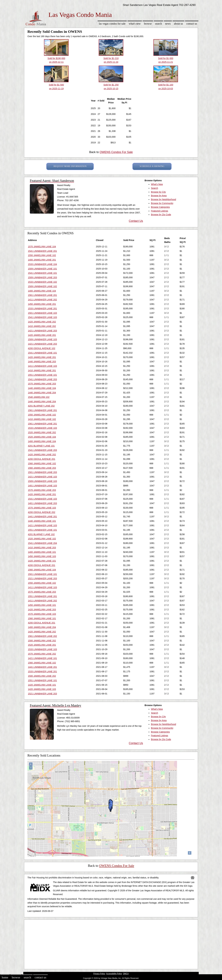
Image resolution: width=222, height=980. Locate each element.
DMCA (126, 974)
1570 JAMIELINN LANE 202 (42, 654)
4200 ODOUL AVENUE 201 (42, 459)
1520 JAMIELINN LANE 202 (42, 432)
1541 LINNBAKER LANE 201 (42, 251)
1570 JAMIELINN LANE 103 (42, 508)
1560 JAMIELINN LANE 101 (42, 618)
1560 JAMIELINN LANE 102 (42, 463)
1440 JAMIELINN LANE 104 (42, 388)
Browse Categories (160, 207)
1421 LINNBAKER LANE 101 (42, 658)
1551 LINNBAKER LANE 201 (42, 596)
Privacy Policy (99, 974)
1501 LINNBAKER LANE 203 (42, 472)
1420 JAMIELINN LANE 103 (42, 689)
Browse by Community (162, 203)
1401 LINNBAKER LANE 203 (42, 503)
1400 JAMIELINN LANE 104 (42, 291)
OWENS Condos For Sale (116, 152)
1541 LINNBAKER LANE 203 (42, 379)
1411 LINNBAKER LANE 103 (42, 366)
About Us (178, 24)
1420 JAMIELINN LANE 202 (42, 322)
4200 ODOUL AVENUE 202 (42, 512)
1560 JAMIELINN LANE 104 (42, 570)
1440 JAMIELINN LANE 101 (42, 521)
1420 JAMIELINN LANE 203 (42, 610)
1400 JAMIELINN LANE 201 (42, 260)
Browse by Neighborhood (164, 199)
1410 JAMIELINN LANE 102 (42, 419)
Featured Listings (160, 211)
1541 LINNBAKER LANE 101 (42, 273)
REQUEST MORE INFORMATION (70, 166)
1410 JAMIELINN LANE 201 (42, 370)
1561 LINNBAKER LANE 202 (42, 636)
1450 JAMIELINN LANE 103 (42, 556)
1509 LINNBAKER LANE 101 (42, 269)
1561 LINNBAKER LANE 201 (42, 295)
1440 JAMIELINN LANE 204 (42, 393)
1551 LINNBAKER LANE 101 (42, 375)
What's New (135, 24)
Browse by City (158, 192)
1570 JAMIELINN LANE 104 (42, 247)
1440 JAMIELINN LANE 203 (42, 362)
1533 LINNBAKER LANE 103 (42, 428)
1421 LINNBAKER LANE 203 (42, 331)
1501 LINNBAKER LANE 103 (42, 313)
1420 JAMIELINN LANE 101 (42, 561)
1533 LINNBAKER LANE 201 (42, 309)
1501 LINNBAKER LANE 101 (42, 574)
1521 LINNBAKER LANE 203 (42, 578)
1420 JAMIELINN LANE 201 (42, 335)
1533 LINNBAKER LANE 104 (42, 264)
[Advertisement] (111, 944)
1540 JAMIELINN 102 (39, 397)
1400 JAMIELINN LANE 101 (42, 552)
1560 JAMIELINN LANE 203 (42, 468)
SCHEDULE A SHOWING (152, 166)
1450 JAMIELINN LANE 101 (42, 605)
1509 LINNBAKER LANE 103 (42, 339)
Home (5, 977)
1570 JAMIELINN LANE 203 (42, 384)
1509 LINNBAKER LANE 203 (42, 277)
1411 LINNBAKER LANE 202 (42, 300)
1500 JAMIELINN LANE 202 (42, 641)
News (168, 24)
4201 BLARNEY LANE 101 (41, 446)
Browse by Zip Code (161, 215)
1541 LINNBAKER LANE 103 (42, 317)
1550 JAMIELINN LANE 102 (42, 255)
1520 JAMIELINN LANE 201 (42, 645)
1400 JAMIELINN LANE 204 (42, 627)
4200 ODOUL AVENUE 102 (42, 348)
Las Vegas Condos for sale (112, 24)
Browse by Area (159, 196)
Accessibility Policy (114, 974)
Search (158, 24)
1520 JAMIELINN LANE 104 (42, 437)
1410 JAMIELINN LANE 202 (42, 326)
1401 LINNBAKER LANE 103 (42, 486)
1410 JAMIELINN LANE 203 (42, 548)
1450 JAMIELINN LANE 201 (42, 304)
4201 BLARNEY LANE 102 (41, 534)
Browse (148, 24)
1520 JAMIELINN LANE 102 (42, 539)
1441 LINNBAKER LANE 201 (42, 517)
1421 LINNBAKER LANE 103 (42, 477)
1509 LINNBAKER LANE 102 (42, 286)
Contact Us (192, 24)
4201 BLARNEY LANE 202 (41, 406)
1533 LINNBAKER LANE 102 (42, 282)
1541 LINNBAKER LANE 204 (42, 543)
